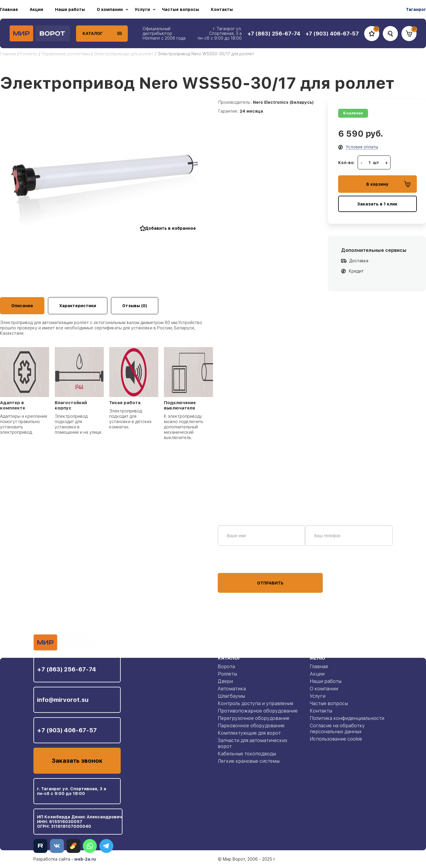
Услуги (142, 9)
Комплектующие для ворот (249, 733)
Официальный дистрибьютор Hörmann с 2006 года (164, 33)
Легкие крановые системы (249, 761)
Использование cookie (336, 739)
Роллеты (29, 54)
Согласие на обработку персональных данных (337, 729)
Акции (36, 9)
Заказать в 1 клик (377, 204)
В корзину (388, 184)
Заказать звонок (77, 761)
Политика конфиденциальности (347, 718)
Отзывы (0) (135, 306)
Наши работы (70, 9)
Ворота (226, 667)
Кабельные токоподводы (247, 754)
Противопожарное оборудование (258, 711)
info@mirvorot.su (63, 700)
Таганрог (416, 9)
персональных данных (240, 562)
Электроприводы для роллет (124, 54)
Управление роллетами (66, 54)
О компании (110, 9)
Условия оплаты (362, 147)
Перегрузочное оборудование (254, 718)
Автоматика (232, 689)
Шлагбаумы (231, 696)
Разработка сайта (52, 859)
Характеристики (78, 306)
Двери (225, 681)
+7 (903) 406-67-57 (67, 730)
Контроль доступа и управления (255, 703)
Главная (9, 9)
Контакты (222, 9)
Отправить (270, 583)
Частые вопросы (180, 9)
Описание (22, 306)
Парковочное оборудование (251, 726)
